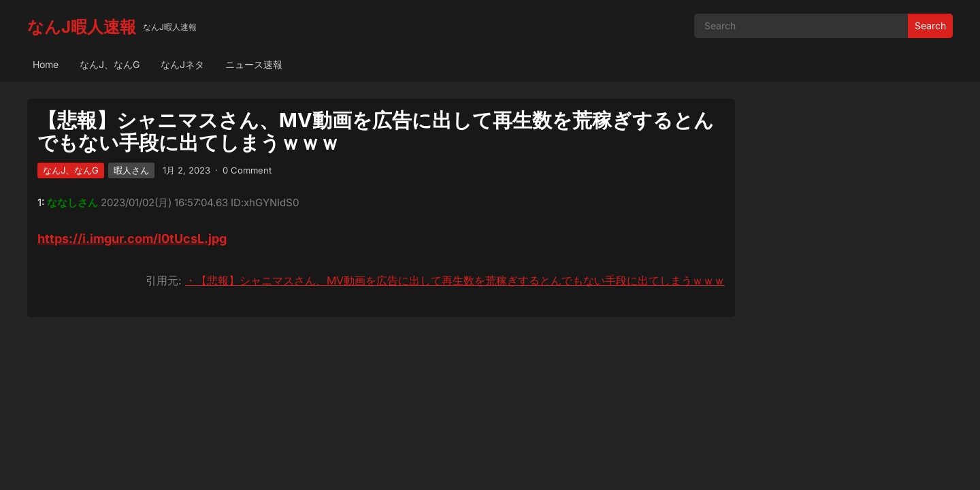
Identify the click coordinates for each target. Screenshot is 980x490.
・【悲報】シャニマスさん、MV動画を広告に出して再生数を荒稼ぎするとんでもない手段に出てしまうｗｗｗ (455, 280)
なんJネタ (182, 64)
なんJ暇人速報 (82, 27)
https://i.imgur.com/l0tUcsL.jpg (132, 239)
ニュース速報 (254, 64)
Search (930, 26)
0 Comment (247, 170)
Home (46, 64)
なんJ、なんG (110, 64)
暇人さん (131, 170)
